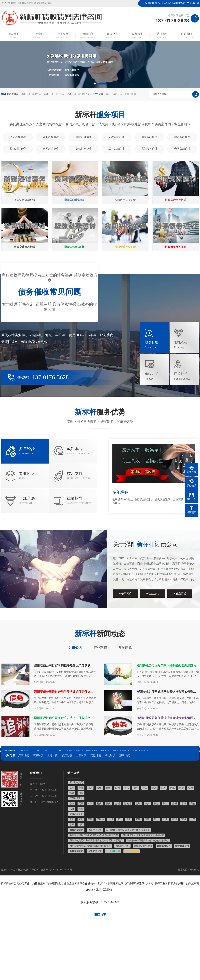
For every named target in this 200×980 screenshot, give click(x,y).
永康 (81, 793)
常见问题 (125, 648)
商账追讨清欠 (84, 137)
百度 (161, 3)
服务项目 (63, 36)
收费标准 (137, 36)
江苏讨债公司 (76, 798)
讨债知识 (75, 648)
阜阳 (72, 825)
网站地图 (152, 3)
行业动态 (100, 648)
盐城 (138, 804)
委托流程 (162, 36)
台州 (108, 788)
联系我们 (194, 3)
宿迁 (156, 804)
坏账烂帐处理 (84, 149)
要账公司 (37, 94)
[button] (95, 84)
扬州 (99, 804)
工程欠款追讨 (116, 149)
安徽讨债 (96, 755)
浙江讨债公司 (76, 783)
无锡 (81, 804)
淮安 (147, 804)
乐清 (181, 788)
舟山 (145, 788)
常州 (90, 804)
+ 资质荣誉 (180, 593)
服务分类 (112, 36)
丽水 (163, 788)
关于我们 (38, 36)
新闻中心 (88, 36)
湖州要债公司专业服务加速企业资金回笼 (143, 835)
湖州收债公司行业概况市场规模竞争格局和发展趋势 (96, 841)
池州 (111, 819)
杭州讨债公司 (85, 94)
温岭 (72, 793)
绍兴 (90, 788)
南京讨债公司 (76, 830)
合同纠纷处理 (51, 149)
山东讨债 (81, 755)
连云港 (128, 804)
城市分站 (181, 3)
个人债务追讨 (18, 137)
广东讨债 (24, 755)
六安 (193, 819)
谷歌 (168, 3)
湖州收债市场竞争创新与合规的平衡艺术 (90, 846)
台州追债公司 (164, 846)
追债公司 (71, 94)
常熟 (81, 809)
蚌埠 (165, 819)
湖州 (118, 788)
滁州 (129, 819)
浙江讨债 (67, 755)
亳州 (81, 819)
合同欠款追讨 (182, 149)
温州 (99, 788)
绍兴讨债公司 (132, 851)
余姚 (172, 788)
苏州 (118, 804)
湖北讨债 (110, 755)
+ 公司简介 (126, 593)
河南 (127, 94)
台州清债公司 (113, 851)
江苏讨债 (38, 755)
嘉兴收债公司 (76, 851)
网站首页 (14, 36)
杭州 (72, 788)
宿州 (175, 819)
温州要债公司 (95, 851)
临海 (191, 788)
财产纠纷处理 (182, 137)
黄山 (120, 819)
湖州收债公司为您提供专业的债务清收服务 (128, 830)
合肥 (72, 819)
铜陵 (81, 825)
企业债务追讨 (51, 137)
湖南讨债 (124, 755)
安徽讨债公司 (76, 814)
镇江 (165, 804)
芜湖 (90, 819)
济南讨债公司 (95, 830)
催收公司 (60, 94)
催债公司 (48, 94)
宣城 (184, 819)
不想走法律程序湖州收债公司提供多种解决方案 (94, 835)
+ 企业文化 (153, 593)
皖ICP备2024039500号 (61, 870)
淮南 (147, 819)
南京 (72, 804)
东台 (72, 809)
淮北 (156, 819)
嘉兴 (127, 788)
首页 (108, 94)
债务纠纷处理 (149, 137)
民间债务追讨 (149, 149)
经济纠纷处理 (18, 149)
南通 (175, 804)
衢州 (154, 788)
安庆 (138, 819)
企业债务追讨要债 (143, 846)
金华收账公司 (182, 846)
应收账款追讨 (116, 137)
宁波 (81, 788)
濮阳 (133, 94)
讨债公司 (25, 94)
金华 (136, 788)
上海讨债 (52, 755)
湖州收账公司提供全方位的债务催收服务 (148, 841)
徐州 (108, 804)
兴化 (193, 804)
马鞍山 (100, 819)
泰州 (184, 804)
